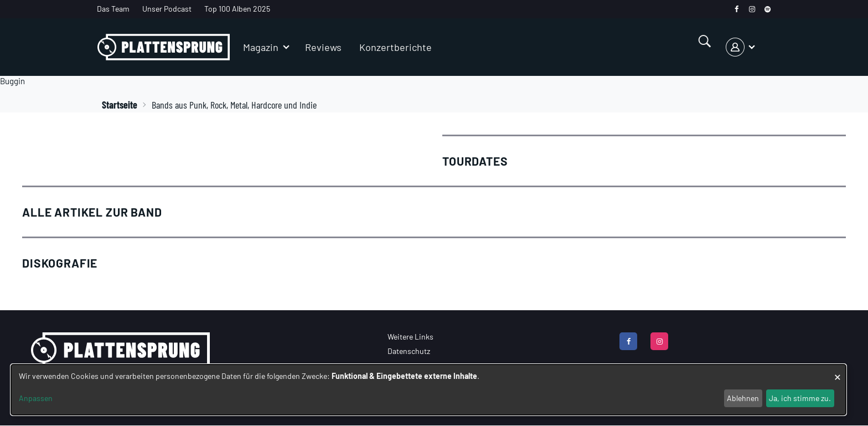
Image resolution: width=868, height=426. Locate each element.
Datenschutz (409, 351)
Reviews (323, 47)
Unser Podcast (167, 9)
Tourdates (475, 161)
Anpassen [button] (36, 398)
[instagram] (752, 9)
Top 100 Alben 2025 (237, 9)
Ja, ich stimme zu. (800, 398)
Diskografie (60, 263)
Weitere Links (410, 337)
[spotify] (768, 9)
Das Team (113, 9)
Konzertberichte (396, 47)
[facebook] (737, 9)
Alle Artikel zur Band (92, 212)
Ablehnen (743, 398)
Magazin (261, 47)
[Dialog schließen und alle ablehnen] (838, 371)
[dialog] (428, 390)
